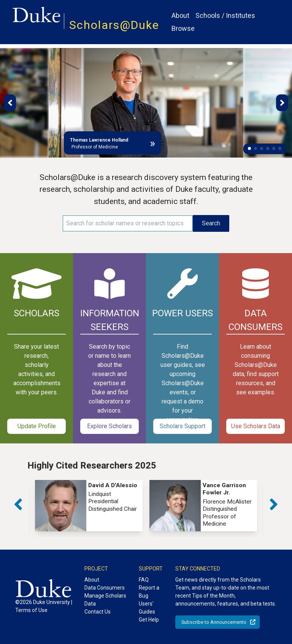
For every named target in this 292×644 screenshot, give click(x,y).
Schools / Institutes (225, 15)
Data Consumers (105, 588)
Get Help (149, 620)
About (180, 15)
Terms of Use (31, 610)
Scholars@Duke (114, 25)
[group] (89, 506)
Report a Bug (149, 592)
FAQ (144, 580)
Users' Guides (147, 608)
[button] (249, 148)
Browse (183, 28)
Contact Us (98, 612)
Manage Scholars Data (105, 600)
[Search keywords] (128, 223)
